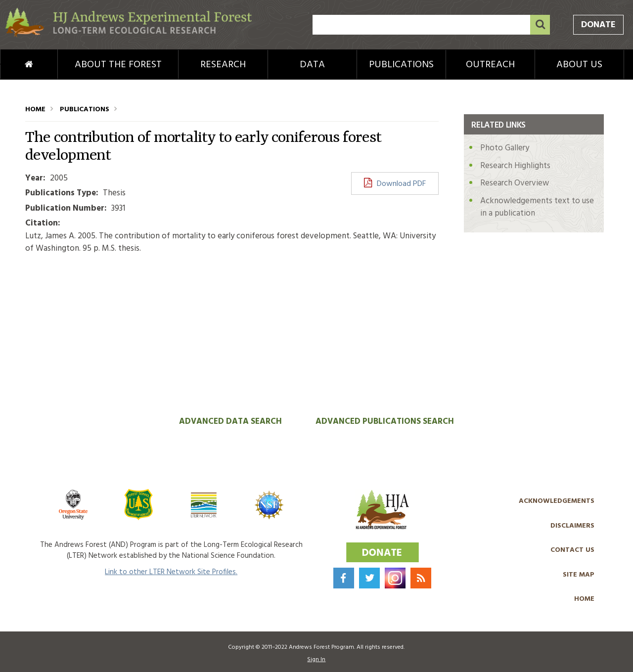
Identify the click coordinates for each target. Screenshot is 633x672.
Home (13, 65)
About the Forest (118, 65)
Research (223, 65)
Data (312, 65)
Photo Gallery (505, 148)
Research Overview (515, 183)
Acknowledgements (557, 501)
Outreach (490, 65)
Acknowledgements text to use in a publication (537, 207)
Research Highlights (515, 166)
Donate (598, 25)
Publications (401, 65)
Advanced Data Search (230, 422)
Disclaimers (572, 526)
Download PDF (401, 184)
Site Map (579, 575)
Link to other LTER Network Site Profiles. (171, 572)
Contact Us (572, 550)
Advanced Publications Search (385, 422)
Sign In (316, 660)
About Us (579, 65)
